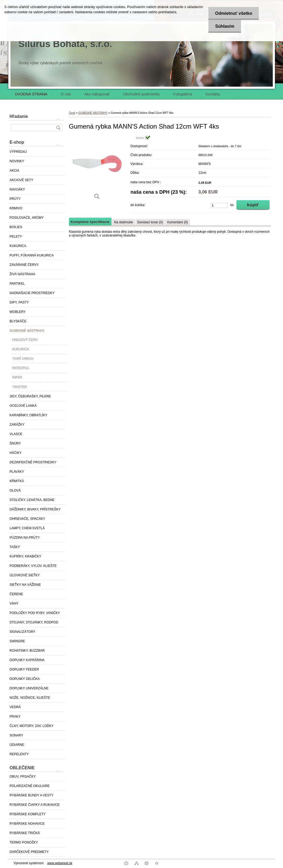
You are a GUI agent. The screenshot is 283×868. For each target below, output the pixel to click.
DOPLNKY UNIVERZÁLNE (29, 688)
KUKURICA (18, 246)
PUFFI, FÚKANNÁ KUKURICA (32, 255)
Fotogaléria (183, 94)
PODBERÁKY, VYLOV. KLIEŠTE (33, 566)
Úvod (72, 113)
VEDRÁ (15, 707)
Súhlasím (225, 26)
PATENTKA (21, 368)
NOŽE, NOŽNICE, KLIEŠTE (30, 698)
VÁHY (14, 604)
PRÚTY (15, 199)
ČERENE (16, 594)
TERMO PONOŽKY (24, 842)
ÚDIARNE (17, 745)
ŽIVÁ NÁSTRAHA (22, 274)
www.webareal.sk (60, 863)
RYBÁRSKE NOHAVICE (27, 824)
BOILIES (16, 227)
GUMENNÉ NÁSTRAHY (27, 331)
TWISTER (20, 387)
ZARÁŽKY (17, 425)
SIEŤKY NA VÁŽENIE (25, 585)
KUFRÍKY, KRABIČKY (26, 556)
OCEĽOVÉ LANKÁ (23, 406)
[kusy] (219, 205)
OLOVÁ (15, 491)
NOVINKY (17, 161)
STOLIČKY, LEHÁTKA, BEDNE (32, 500)
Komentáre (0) (178, 222)
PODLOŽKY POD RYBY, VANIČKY (35, 613)
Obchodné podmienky (141, 94)
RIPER (17, 377)
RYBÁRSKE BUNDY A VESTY (32, 795)
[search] (58, 128)
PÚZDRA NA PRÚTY (25, 538)
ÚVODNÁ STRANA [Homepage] (31, 94)
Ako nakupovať (97, 94)
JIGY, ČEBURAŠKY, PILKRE (30, 396)
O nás (66, 94)
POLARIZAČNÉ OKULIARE (30, 786)
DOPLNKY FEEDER (24, 669)
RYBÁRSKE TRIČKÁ (25, 833)
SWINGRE (17, 641)
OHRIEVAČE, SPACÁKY (27, 519)
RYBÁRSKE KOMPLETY (28, 814)
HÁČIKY (16, 453)
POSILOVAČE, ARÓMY (27, 218)
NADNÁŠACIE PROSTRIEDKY (32, 293)
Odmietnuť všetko (234, 13)
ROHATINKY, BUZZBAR (27, 651)
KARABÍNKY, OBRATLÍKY (29, 415)
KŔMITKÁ (17, 481)
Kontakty (213, 94)
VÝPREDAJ (18, 152)
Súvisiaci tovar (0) (150, 222)
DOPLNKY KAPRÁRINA (27, 660)
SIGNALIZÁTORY (23, 632)
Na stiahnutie (123, 222)
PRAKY (15, 717)
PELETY (16, 237)
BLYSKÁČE (18, 321)
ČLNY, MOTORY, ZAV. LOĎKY (32, 726)
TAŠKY (15, 547)
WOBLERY (18, 312)
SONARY (16, 735)
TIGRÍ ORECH (23, 359)
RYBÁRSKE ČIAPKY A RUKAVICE (35, 805)
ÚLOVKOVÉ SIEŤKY (25, 575)
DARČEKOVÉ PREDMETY (29, 852)
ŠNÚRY (15, 443)
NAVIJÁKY (17, 189)
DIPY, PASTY (19, 302)
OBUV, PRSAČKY (23, 777)
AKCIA (15, 171)
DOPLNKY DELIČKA (25, 679)
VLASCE (16, 434)
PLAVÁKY (17, 472)
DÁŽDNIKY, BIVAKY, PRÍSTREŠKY (35, 509)
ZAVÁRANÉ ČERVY (24, 265)
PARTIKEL (17, 284)
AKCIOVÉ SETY (22, 180)
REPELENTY (19, 754)
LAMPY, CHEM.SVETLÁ (27, 528)
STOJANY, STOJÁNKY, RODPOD (34, 622)
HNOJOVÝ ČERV (25, 340)
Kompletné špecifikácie (90, 222)
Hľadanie (19, 116)
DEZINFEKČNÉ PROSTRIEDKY (33, 462)
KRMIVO (16, 208)
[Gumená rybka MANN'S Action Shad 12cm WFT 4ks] (97, 169)
